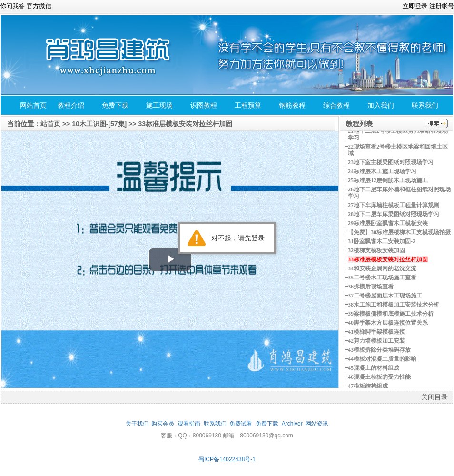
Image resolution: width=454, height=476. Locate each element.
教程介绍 (71, 105)
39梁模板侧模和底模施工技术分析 (391, 314)
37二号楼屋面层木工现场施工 (385, 296)
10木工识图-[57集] (99, 124)
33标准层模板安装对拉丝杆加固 (185, 124)
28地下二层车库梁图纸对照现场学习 (394, 214)
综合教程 (336, 105)
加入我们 (381, 105)
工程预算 (248, 105)
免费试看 (241, 424)
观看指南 (189, 424)
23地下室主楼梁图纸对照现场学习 (391, 162)
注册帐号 (442, 6)
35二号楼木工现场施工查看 (382, 278)
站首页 (50, 124)
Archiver (292, 424)
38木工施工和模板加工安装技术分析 (394, 305)
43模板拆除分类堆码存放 (379, 350)
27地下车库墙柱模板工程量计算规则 (394, 205)
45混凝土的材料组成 (374, 368)
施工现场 (159, 105)
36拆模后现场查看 (371, 287)
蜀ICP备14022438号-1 (227, 459)
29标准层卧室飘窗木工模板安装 (388, 223)
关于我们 (137, 424)
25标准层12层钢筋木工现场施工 (388, 180)
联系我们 (425, 105)
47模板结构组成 (368, 386)
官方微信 (39, 6)
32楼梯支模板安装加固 (376, 250)
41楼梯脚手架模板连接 (376, 332)
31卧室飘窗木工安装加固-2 (382, 241)
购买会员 (163, 424)
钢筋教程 (292, 105)
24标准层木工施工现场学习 (382, 171)
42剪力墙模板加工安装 (376, 341)
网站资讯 (317, 424)
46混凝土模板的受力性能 (379, 377)
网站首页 (33, 105)
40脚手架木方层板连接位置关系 (388, 323)
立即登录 (415, 6)
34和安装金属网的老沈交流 (382, 268)
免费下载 (115, 105)
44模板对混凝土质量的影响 (382, 359)
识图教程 (204, 105)
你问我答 (12, 6)
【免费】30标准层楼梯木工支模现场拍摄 (399, 232)
